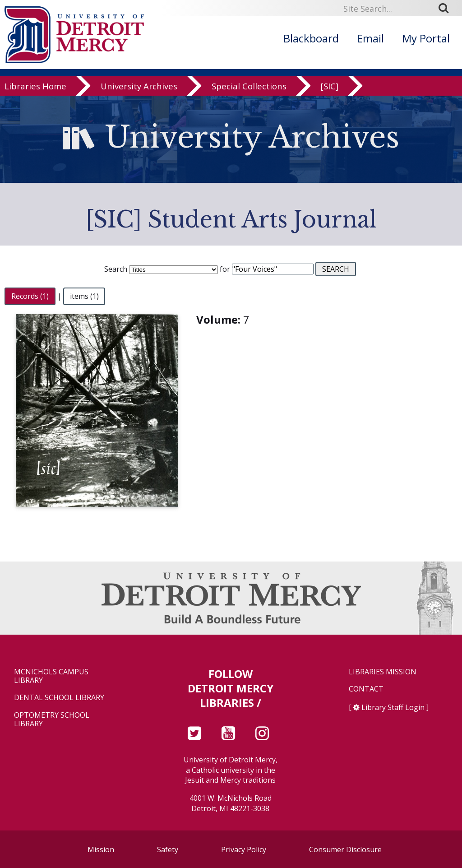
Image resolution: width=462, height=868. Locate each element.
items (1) (84, 296)
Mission (101, 849)
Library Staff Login (393, 707)
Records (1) (30, 296)
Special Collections (249, 86)
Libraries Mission (383, 672)
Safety (168, 849)
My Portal (426, 38)
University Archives (139, 86)
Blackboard (311, 38)
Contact (366, 689)
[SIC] (330, 86)
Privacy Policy (244, 849)
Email (370, 38)
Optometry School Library (52, 719)
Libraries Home (35, 86)
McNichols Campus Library (51, 676)
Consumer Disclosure (345, 849)
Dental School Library (59, 698)
